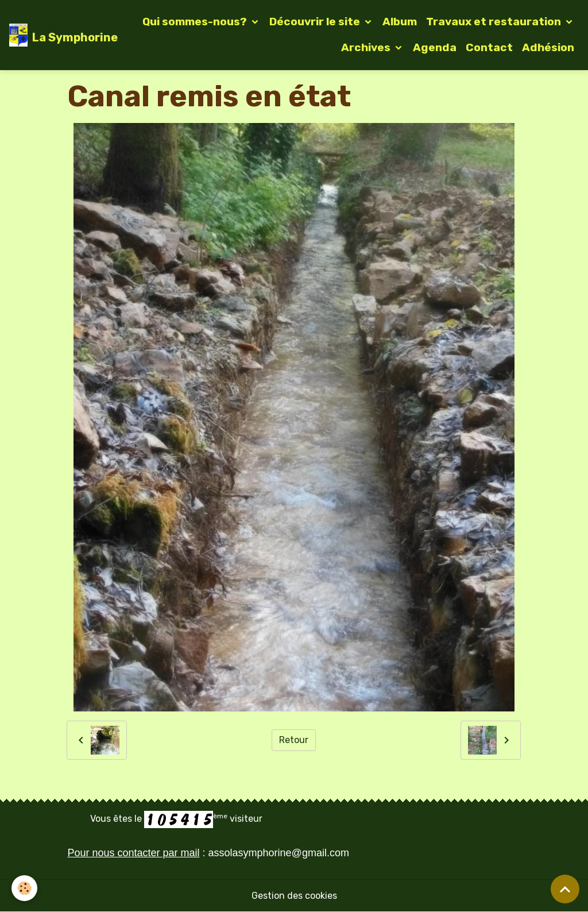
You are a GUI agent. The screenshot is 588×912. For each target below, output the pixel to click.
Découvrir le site (316, 22)
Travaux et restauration (495, 22)
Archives (367, 47)
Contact (489, 47)
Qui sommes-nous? (196, 22)
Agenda (435, 47)
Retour (294, 740)
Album (400, 22)
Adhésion (548, 47)
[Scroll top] (565, 889)
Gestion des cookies (294, 896)
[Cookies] (24, 888)
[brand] (54, 35)
